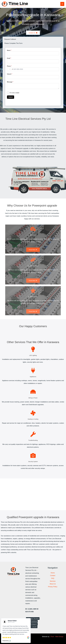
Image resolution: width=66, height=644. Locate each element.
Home (53, 573)
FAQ (53, 578)
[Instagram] (33, 624)
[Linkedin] (33, 627)
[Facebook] (33, 621)
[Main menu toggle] (62, 4)
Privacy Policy (53, 587)
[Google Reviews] (33, 619)
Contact (53, 576)
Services (53, 581)
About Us (53, 584)
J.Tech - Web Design (57, 637)
